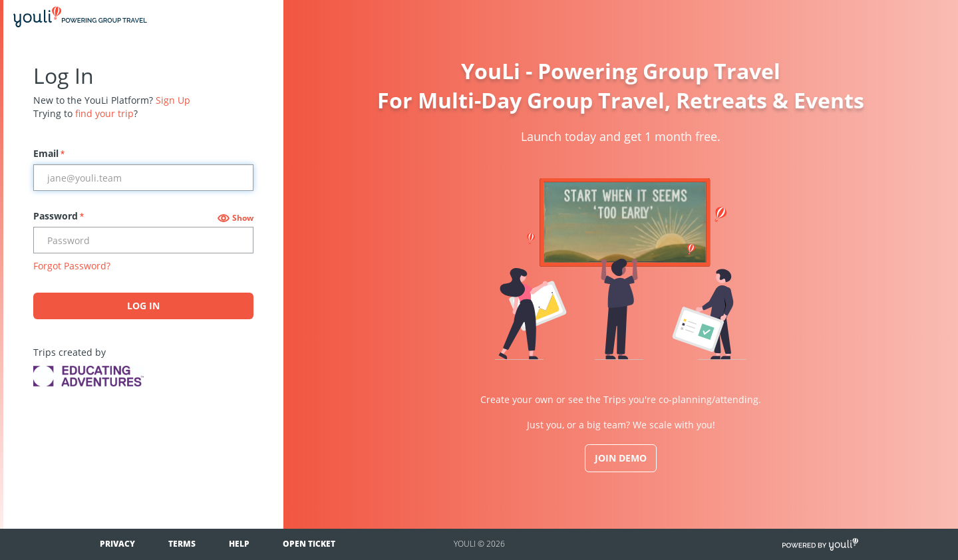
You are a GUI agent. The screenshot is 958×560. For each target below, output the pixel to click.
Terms (182, 544)
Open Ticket (309, 544)
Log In (143, 306)
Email (49, 153)
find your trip (104, 113)
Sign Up (173, 100)
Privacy (117, 544)
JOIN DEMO (621, 458)
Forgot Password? (72, 266)
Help (239, 544)
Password (59, 216)
